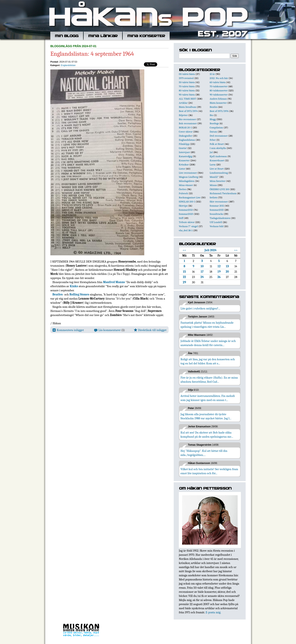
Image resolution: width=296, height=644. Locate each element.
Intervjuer (184, 152)
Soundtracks (216, 214)
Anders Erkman (218, 99)
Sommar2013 (186, 210)
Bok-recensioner (188, 123)
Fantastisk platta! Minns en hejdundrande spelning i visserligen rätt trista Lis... (207, 325)
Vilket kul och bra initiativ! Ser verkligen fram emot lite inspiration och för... (209, 471)
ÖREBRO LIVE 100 (219, 189)
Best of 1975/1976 (219, 111)
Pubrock (183, 193)
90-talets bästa (187, 95)
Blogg (213, 119)
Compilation (216, 127)
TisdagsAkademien (220, 218)
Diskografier (186, 136)
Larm (213, 164)
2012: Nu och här (219, 78)
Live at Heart (217, 169)
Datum (213, 132)
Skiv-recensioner (219, 202)
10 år (212, 74)
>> (236, 250)
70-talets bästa (187, 86)
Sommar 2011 (217, 206)
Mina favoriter (218, 181)
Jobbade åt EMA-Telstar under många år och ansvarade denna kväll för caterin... (208, 343)
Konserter (184, 160)
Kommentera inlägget (68, 330)
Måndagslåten (187, 181)
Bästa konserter (218, 103)
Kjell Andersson (218, 156)
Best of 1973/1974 (188, 111)
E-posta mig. (213, 612)
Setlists (213, 197)
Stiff (181, 218)
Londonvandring (219, 173)
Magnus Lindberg (188, 177)
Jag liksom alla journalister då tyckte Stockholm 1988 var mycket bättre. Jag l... (206, 416)
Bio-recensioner (187, 119)
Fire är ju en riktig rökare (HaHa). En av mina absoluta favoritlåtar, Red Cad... (209, 380)
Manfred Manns (114, 282)
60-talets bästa (218, 82)
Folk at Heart (217, 144)
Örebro (183, 189)
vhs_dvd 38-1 (186, 230)
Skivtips (183, 206)
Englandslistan (68, 65)
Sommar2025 (186, 214)
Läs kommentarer (107, 330)
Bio (211, 115)
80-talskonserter (219, 90)
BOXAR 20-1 (185, 127)
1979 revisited (186, 78)
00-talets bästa (187, 74)
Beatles (58, 294)
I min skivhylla (218, 148)
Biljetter (183, 115)
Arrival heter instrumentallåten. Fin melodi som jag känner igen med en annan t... (208, 398)
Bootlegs (214, 123)
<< (184, 250)
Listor (182, 169)
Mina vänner (186, 185)
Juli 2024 (210, 250)
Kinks (74, 286)
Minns (213, 185)
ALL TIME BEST (187, 99)
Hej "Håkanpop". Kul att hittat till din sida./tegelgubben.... (204, 453)
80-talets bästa (187, 90)
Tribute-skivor (187, 222)
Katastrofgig (186, 156)
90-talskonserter (219, 95)
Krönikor (184, 164)
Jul (211, 152)
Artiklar (183, 103)
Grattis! (183, 148)
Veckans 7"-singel (188, 226)
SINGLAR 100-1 (187, 202)
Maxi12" (214, 177)
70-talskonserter (219, 86)
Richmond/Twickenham (223, 193)
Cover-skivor (186, 132)
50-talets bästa (187, 82)
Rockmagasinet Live (190, 197)
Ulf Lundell (216, 222)
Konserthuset (217, 160)
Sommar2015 (217, 210)
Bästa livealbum (187, 107)
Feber (213, 140)
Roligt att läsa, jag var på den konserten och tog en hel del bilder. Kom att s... (208, 361)
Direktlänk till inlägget (150, 330)
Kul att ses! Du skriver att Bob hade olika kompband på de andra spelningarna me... (207, 435)
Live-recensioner (188, 173)
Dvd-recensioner (219, 136)
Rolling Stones (79, 294)
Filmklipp (184, 144)
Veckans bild (217, 226)
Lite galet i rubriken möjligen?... (200, 308)
